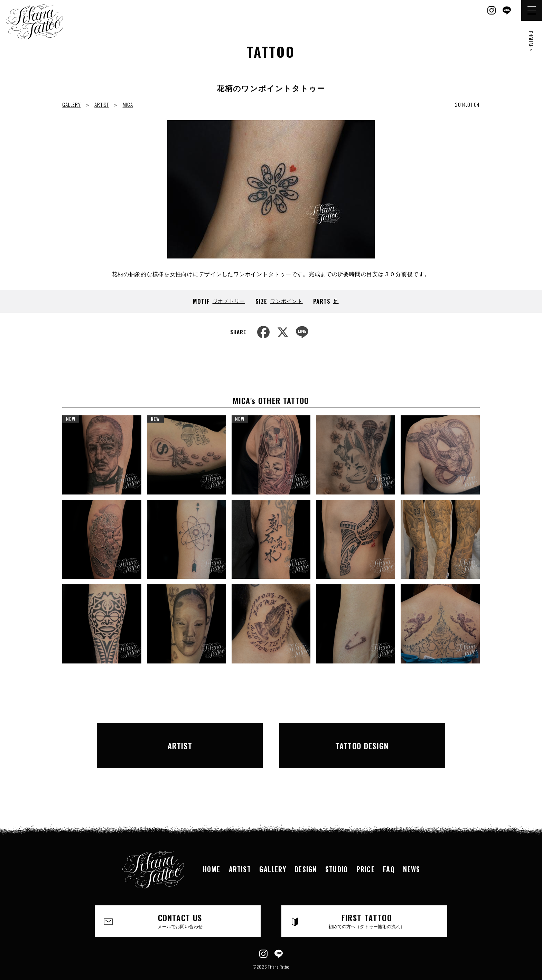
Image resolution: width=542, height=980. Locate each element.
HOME (210, 853)
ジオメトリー (229, 301)
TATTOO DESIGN (362, 737)
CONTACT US (180, 905)
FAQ (390, 853)
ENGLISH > (531, 41)
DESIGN (305, 853)
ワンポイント (286, 301)
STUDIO (337, 853)
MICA (128, 104)
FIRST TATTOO (367, 905)
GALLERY (71, 104)
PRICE (366, 853)
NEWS (413, 853)
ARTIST (102, 104)
